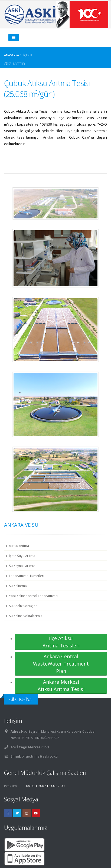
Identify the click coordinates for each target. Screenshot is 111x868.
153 (46, 747)
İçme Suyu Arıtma (22, 556)
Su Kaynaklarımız (22, 566)
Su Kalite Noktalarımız (26, 616)
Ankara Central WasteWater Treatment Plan (61, 664)
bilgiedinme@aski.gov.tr (40, 756)
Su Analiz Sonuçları (23, 606)
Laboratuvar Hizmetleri (27, 576)
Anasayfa (12, 55)
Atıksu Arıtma (19, 546)
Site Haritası (21, 699)
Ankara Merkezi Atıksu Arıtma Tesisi (61, 685)
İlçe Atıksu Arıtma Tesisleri (61, 642)
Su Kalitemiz (18, 586)
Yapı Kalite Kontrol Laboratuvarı (33, 596)
